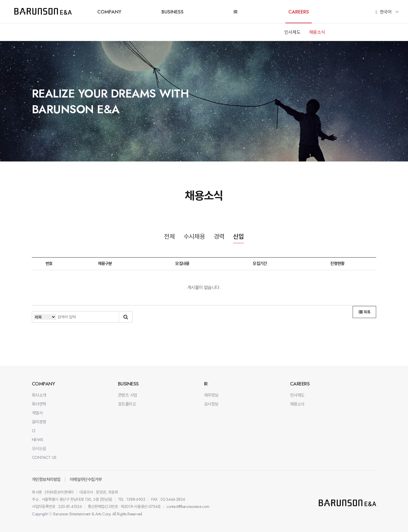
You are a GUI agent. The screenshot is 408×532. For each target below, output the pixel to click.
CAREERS (299, 12)
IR (236, 12)
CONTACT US (44, 457)
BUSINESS (173, 12)
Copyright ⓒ (42, 514)
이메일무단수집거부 (86, 480)
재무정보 (211, 395)
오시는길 (39, 449)
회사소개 (39, 395)
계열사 (37, 413)
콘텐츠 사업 (128, 395)
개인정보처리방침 (46, 480)
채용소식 (317, 32)
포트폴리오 (127, 404)
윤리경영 (39, 422)
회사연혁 (39, 404)
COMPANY (109, 12)
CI (34, 431)
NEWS (38, 440)
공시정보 (211, 404)
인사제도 (292, 32)
